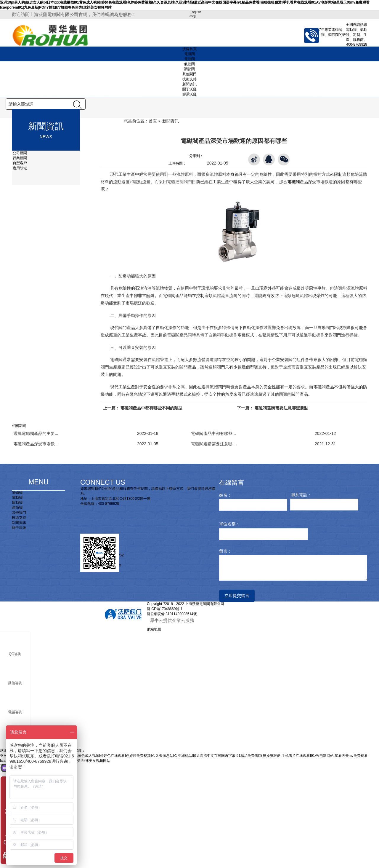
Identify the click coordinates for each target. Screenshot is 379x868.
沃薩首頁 (189, 49)
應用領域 (19, 267)
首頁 (153, 220)
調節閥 (189, 69)
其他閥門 (189, 74)
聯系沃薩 (189, 94)
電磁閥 (189, 54)
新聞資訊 (189, 84)
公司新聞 (19, 252)
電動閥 (189, 59)
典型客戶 (19, 262)
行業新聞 (19, 257)
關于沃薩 (189, 89)
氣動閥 (189, 64)
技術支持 (189, 79)
